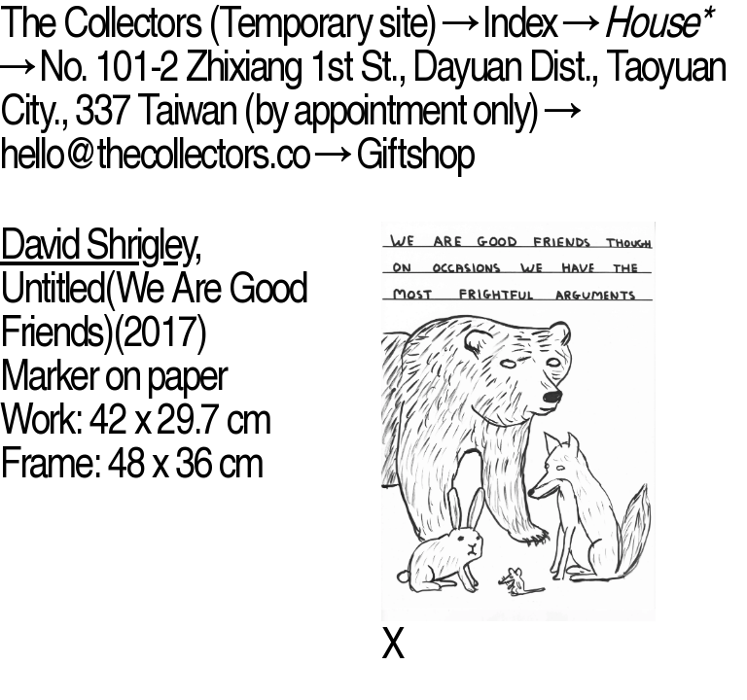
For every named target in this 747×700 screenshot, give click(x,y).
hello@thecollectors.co (154, 153)
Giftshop (415, 153)
